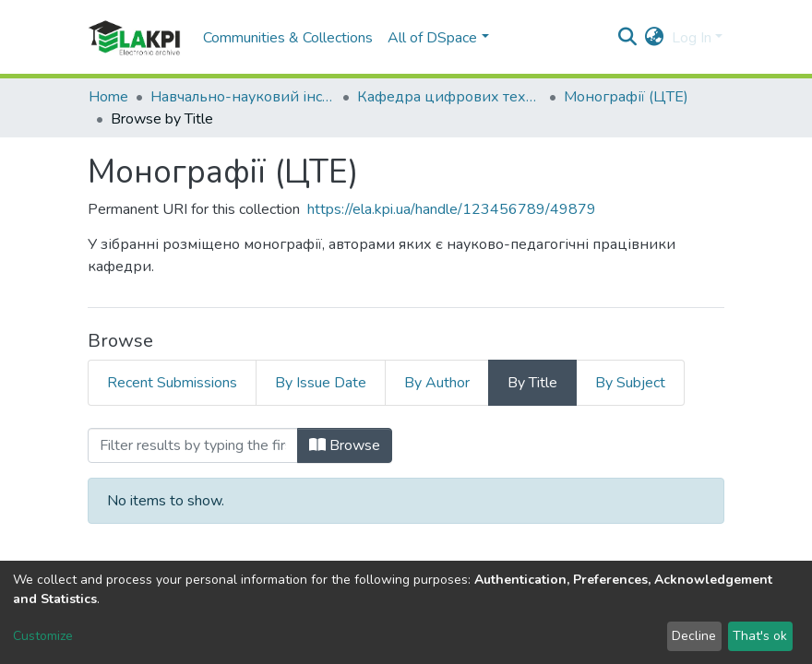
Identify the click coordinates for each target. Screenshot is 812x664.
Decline (694, 636)
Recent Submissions (172, 383)
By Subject (630, 383)
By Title (532, 383)
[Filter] (193, 445)
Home (108, 97)
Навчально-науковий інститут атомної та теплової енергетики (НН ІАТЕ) (243, 97)
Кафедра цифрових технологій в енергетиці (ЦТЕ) (449, 97)
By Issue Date (321, 383)
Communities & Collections (288, 38)
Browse (345, 445)
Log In (692, 38)
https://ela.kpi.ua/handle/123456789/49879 (452, 209)
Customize (43, 636)
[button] (655, 38)
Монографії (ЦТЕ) (626, 97)
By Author (437, 383)
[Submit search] (628, 38)
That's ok (760, 636)
